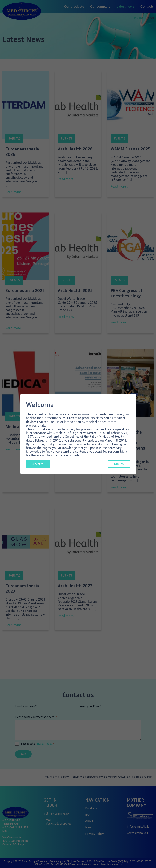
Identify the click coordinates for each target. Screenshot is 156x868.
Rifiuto (119, 464)
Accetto (38, 464)
